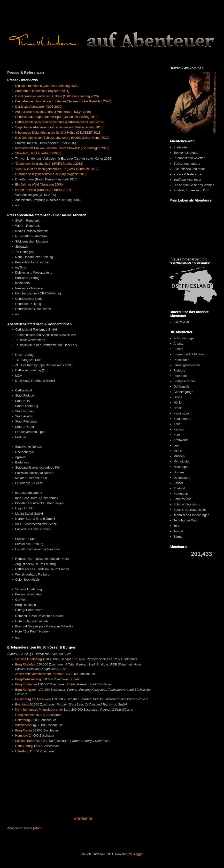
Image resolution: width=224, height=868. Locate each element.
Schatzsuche (182, 499)
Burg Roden (24, 730)
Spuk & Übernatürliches (190, 510)
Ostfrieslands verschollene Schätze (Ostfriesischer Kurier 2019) (60, 122)
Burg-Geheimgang (28, 679)
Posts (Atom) (33, 828)
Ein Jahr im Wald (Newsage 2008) (39, 184)
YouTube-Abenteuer (187, 180)
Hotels (178, 408)
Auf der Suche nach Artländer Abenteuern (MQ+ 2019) (53, 112)
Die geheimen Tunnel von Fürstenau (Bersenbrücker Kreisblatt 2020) (63, 101)
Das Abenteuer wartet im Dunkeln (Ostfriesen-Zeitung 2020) (57, 96)
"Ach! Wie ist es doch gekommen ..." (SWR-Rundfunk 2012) (57, 169)
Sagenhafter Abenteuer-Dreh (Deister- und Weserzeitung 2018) (59, 127)
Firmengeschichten (187, 365)
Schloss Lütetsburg (29, 659)
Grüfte (178, 397)
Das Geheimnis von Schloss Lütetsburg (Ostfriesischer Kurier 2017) (62, 138)
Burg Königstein (26, 690)
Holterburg (23, 720)
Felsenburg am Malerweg (33, 699)
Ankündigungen (184, 338)
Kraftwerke (181, 440)
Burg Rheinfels (26, 664)
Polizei (178, 483)
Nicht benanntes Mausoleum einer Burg (43, 710)
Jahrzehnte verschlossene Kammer (40, 674)
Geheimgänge (183, 392)
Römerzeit (181, 494)
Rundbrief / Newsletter (189, 158)
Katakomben (182, 419)
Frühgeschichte (184, 381)
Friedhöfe (180, 376)
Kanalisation (182, 413)
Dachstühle (181, 360)
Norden (179, 472)
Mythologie (181, 461)
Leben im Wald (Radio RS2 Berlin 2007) (43, 190)
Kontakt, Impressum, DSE (192, 190)
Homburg (22, 735)
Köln (177, 435)
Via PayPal (181, 322)
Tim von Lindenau (186, 153)
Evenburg (22, 704)
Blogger (138, 854)
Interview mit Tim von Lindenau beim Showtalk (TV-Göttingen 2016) (62, 148)
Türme (178, 537)
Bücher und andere (187, 164)
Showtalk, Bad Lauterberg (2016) (38, 153)
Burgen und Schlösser (189, 354)
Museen (179, 456)
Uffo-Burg (22, 751)
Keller (177, 424)
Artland (178, 344)
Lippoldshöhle (25, 715)
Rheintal (179, 488)
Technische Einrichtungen (191, 515)
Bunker (178, 349)
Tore (176, 526)
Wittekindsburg (26, 725)
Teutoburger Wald (186, 520)
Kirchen (179, 429)
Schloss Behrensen (29, 741)
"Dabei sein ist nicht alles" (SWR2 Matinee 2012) (49, 164)
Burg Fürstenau (26, 684)
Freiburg (179, 370)
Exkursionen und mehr (189, 169)
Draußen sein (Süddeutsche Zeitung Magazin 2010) (51, 174)
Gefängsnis (181, 386)
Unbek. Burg (24, 746)
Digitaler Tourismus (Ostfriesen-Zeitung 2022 (46, 86)
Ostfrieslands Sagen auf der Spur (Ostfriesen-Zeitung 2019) (57, 117)
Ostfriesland (182, 478)
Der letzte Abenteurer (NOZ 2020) (39, 107)
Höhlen (178, 402)
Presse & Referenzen (188, 174)
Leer (177, 445)
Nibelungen (181, 467)
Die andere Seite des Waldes (194, 185)
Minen (178, 451)
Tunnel (178, 531)
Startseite (83, 819)
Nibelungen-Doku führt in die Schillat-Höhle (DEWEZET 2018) (58, 133)
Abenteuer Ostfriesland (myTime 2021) (42, 91)
